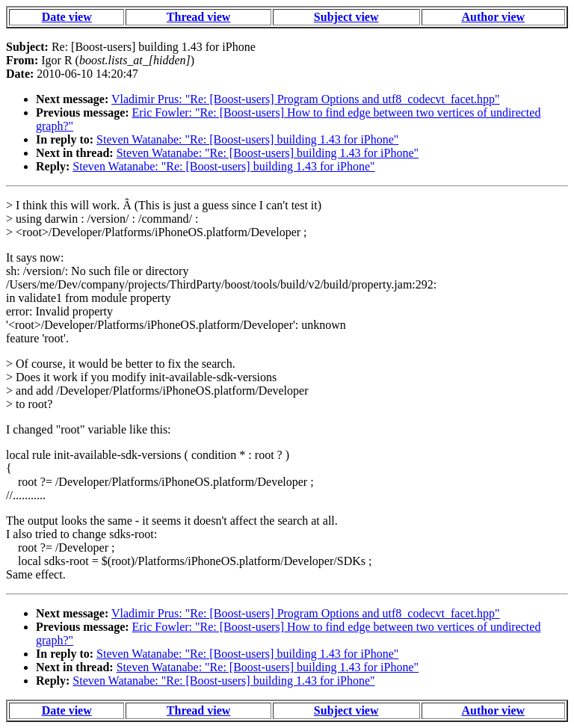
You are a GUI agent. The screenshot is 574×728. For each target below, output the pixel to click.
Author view (494, 17)
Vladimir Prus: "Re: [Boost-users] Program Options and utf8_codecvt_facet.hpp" (306, 99)
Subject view (346, 17)
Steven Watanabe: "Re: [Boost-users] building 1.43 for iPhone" (247, 139)
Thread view (198, 17)
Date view (67, 17)
